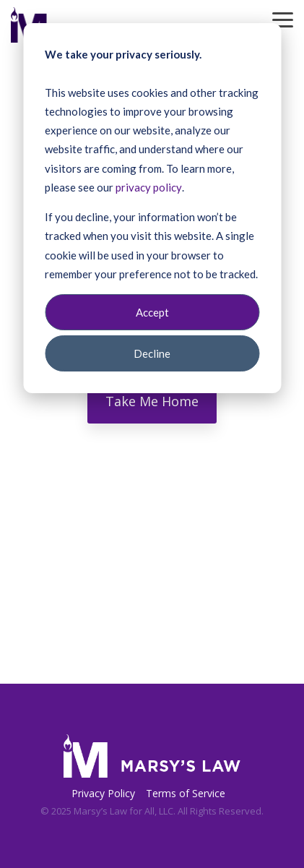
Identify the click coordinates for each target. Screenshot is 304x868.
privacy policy (149, 187)
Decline (152, 353)
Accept (152, 312)
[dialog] (152, 208)
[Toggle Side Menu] (283, 19)
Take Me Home (152, 401)
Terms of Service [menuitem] (186, 793)
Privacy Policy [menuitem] (103, 793)
